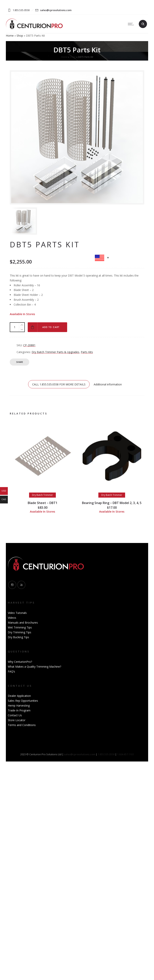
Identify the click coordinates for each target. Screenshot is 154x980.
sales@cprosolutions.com (56, 10)
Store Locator (17, 720)
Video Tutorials (17, 613)
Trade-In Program (19, 710)
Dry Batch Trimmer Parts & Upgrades (55, 352)
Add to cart (51, 327)
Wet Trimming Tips (20, 627)
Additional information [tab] (108, 384)
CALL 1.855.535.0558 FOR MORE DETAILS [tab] (59, 384)
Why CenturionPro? (20, 662)
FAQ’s (11, 671)
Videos (12, 618)
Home (10, 36)
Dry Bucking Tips (18, 637)
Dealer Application (19, 696)
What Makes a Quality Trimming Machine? (34, 667)
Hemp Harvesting (19, 705)
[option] (31, 221)
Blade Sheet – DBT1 (43, 503)
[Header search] (143, 24)
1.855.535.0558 (106, 754)
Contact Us (15, 715)
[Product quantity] (15, 327)
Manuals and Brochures (23, 623)
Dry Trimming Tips (20, 632)
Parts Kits (87, 352)
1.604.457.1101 (126, 754)
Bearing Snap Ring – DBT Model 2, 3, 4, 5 (112, 503)
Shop (20, 36)
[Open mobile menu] (132, 24)
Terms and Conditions (22, 725)
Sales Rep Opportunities (23, 701)
